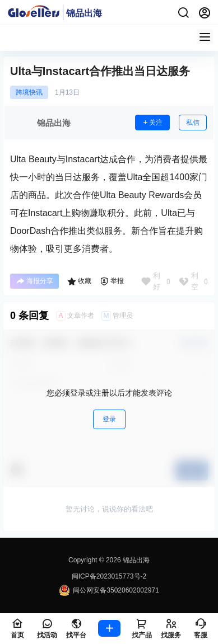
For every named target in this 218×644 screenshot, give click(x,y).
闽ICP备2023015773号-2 (109, 576)
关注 (152, 123)
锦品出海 (135, 560)
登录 (109, 419)
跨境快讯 (29, 92)
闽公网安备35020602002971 (109, 590)
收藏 (79, 281)
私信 (193, 123)
